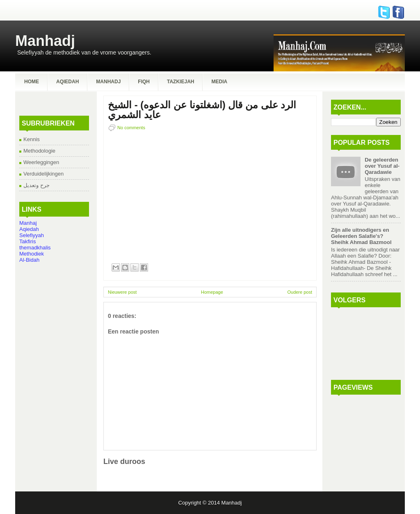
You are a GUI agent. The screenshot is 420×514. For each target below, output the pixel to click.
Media (219, 82)
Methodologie (39, 151)
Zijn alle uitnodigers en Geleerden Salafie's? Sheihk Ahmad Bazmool (361, 236)
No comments (131, 128)
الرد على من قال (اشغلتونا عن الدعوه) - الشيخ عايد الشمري (202, 110)
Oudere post (300, 292)
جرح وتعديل (37, 185)
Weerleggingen (41, 162)
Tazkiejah (180, 82)
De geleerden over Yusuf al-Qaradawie (382, 166)
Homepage (212, 292)
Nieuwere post (122, 292)
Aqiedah (67, 82)
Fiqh (144, 82)
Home (32, 82)
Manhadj (45, 41)
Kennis (32, 139)
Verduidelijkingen (43, 174)
